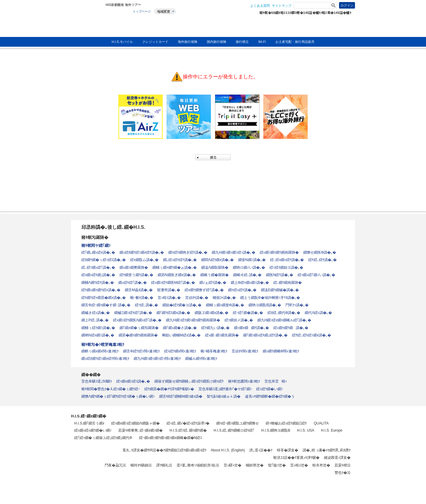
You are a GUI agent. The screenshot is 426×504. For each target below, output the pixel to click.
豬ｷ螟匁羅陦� (95, 237)
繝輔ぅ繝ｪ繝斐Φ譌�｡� (225, 305)
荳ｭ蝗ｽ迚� (299, 465)
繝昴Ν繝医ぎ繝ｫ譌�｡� (177, 275)
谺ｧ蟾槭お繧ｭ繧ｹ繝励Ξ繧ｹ (286, 423)
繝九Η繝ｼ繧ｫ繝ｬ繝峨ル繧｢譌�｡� (284, 320)
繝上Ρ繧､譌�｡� (95, 320)
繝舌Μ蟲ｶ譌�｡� (139, 290)
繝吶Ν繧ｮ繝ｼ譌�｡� (98, 335)
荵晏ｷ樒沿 (343, 465)
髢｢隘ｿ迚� (277, 465)
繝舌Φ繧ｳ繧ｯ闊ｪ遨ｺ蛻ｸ (141, 351)
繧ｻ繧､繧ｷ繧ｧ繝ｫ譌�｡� (312, 335)
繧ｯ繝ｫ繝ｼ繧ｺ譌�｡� (133, 381)
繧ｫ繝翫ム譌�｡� (144, 260)
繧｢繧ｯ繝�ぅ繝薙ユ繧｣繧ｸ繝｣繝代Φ (103, 438)
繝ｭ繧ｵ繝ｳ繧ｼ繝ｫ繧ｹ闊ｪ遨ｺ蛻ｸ (105, 359)
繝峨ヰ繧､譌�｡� (247, 275)
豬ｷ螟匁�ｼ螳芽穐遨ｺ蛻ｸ (103, 345)
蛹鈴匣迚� (255, 465)
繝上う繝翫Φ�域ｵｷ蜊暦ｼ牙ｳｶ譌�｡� (270, 298)
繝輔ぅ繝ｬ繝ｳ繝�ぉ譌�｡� (175, 268)
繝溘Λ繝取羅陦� (215, 268)
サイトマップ (282, 6)
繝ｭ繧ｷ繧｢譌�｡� (133, 283)
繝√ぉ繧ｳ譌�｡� (213, 283)
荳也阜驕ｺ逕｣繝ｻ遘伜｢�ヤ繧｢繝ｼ (225, 389)
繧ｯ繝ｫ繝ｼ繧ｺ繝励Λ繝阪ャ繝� (135, 423)
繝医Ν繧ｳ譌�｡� (280, 275)
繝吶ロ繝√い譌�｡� (249, 268)
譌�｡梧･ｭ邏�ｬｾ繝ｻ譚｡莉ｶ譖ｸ (327, 450)
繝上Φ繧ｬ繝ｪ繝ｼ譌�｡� (250, 283)
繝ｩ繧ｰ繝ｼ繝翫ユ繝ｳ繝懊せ (238, 423)
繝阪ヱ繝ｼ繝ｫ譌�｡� (212, 313)
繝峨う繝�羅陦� (214, 275)
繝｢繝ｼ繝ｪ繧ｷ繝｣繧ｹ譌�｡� (265, 335)
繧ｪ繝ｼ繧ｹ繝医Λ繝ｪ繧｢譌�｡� (137, 320)
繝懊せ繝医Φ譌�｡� (320, 252)
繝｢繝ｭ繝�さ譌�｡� (180, 328)
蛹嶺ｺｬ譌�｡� (224, 298)
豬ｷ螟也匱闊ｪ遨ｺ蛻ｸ (244, 381)
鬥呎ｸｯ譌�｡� (297, 305)
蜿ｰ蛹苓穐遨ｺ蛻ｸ (214, 351)
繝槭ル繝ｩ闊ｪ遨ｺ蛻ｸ (201, 359)
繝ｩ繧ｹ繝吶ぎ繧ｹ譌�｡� (188, 252)
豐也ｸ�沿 (343, 473)
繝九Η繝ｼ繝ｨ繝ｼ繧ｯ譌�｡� (234, 252)
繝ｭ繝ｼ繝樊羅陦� (134, 268)
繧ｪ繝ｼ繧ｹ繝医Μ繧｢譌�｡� (173, 283)
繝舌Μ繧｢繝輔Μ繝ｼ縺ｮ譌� (181, 396)
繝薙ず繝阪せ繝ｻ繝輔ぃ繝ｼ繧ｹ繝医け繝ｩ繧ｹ (189, 381)
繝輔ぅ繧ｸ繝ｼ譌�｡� (98, 328)
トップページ (142, 11)
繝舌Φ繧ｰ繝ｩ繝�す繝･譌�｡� (106, 305)
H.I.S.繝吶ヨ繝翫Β (276, 430)
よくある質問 (260, 6)
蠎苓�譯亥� (288, 450)
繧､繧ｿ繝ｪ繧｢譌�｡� (98, 268)
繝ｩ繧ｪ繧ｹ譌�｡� (242, 290)
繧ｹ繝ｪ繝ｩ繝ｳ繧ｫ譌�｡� (101, 290)
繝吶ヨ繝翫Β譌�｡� (265, 305)
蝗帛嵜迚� (321, 465)
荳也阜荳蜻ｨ (276, 381)
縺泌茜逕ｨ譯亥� (337, 458)
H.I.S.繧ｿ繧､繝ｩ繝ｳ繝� (188, 430)
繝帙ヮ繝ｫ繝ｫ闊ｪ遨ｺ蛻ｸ (100, 351)
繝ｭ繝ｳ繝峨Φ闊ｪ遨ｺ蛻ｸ (281, 351)
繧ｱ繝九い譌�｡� (215, 328)
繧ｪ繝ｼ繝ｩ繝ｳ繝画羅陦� (279, 252)
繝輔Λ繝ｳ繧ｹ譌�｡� (98, 283)
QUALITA (321, 423)
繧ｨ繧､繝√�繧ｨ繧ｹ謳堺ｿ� (188, 423)
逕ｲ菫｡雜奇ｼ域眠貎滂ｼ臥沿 (198, 465)
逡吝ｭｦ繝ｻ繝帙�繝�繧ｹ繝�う (270, 396)
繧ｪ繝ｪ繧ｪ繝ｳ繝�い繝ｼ (93, 430)
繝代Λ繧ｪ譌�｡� (318, 313)
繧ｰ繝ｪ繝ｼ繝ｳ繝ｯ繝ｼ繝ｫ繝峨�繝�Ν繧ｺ (171, 438)
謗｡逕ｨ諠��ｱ (261, 450)
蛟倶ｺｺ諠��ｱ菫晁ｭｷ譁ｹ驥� (296, 458)
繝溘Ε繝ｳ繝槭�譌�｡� (280, 290)
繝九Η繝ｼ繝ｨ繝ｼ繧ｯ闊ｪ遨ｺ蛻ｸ (157, 359)
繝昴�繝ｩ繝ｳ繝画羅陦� (138, 335)
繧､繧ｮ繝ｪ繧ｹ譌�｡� (287, 260)
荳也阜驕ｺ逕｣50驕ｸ (97, 381)
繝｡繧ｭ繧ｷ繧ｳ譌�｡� (180, 260)
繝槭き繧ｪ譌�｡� (96, 313)
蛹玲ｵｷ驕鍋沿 (141, 465)
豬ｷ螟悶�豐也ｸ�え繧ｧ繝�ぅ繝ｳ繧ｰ (111, 389)
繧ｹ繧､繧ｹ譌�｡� (322, 260)
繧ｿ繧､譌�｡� (146, 305)
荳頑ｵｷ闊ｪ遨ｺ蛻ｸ (245, 351)
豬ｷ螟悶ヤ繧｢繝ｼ (96, 245)
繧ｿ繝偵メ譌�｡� (239, 320)
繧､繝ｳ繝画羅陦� (288, 283)
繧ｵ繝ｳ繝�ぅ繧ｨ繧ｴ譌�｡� (104, 260)
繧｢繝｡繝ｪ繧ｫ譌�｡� (98, 252)
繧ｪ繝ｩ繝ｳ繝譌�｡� (291, 328)
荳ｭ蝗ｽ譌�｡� (169, 298)
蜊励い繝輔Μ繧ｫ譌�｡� (181, 335)
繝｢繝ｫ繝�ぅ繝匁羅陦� (139, 328)
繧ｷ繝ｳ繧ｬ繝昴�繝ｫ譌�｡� (104, 298)
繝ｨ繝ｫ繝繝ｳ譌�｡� (251, 328)
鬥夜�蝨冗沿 (115, 465)
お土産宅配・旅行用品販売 (295, 42)
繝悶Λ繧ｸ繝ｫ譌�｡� (217, 260)
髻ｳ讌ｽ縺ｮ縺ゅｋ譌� (224, 396)
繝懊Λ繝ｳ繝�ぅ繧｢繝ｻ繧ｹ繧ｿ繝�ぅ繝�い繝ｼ (118, 396)
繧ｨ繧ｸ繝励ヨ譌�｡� (286, 268)
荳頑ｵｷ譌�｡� (197, 298)
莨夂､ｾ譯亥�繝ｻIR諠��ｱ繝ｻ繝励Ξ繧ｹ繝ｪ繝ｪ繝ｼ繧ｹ (164, 450)
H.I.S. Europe (332, 430)
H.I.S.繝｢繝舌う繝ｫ (89, 423)
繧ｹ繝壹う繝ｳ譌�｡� (136, 275)
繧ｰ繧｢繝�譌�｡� (248, 313)
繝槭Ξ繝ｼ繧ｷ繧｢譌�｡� (133, 313)
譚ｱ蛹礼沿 (164, 465)
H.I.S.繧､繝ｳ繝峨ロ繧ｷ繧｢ (234, 430)
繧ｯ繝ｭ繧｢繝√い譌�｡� (316, 275)
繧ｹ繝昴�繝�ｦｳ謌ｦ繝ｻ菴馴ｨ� (169, 389)
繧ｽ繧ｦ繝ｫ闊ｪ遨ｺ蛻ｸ (180, 351)
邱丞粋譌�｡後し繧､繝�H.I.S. (113, 227)
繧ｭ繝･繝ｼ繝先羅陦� (222, 335)
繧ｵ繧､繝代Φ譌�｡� (284, 313)
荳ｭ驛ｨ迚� (233, 465)
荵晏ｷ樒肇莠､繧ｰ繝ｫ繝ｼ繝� (141, 430)
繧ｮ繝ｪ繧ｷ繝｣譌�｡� (98, 275)
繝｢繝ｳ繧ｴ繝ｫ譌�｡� (173, 313)
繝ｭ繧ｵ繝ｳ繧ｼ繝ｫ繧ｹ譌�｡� (142, 252)
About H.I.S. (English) (228, 450)
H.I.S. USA (306, 430)
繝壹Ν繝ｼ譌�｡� (252, 260)
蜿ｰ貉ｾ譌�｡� (142, 298)
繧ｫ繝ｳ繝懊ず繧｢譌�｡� (204, 290)
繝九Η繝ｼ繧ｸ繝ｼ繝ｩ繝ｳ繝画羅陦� (193, 320)
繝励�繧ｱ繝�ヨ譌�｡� (182, 305)
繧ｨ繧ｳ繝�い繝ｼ (270, 389)
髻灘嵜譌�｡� (169, 290)
